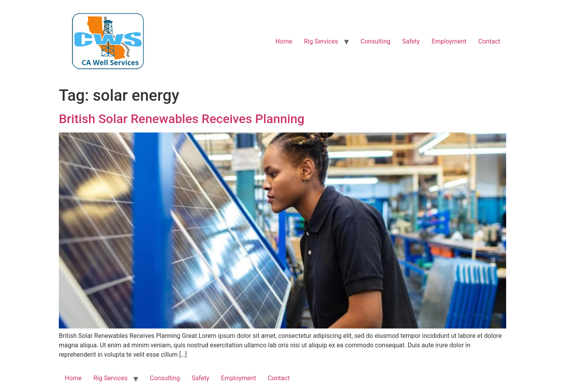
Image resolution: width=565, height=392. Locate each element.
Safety (411, 41)
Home (284, 41)
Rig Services (321, 41)
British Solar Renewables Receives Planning (182, 119)
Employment (449, 41)
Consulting (375, 41)
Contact (489, 41)
